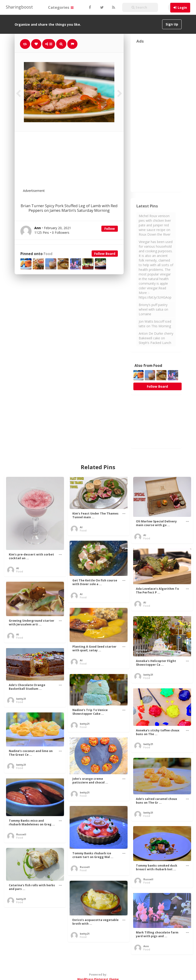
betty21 (148, 675)
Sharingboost (19, 7)
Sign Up (172, 24)
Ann (146, 946)
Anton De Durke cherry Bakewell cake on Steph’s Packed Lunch (156, 338)
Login (182, 8)
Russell (21, 834)
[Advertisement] (80, 163)
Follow (110, 229)
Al (18, 568)
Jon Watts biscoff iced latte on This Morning (155, 324)
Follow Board (105, 254)
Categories (61, 7)
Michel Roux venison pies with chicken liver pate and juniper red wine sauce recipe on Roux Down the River (155, 225)
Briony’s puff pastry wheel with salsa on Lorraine (153, 309)
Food (48, 254)
